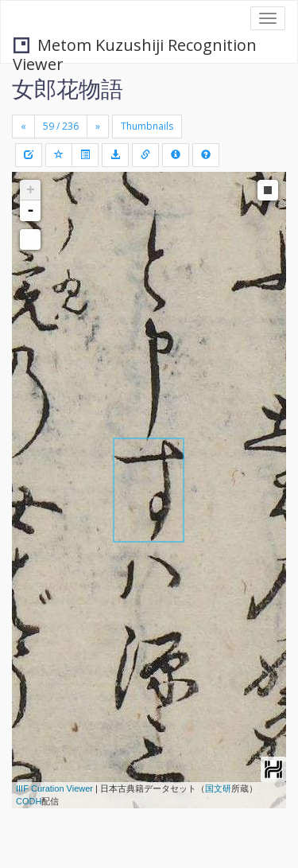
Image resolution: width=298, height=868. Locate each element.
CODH (29, 801)
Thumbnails (147, 126)
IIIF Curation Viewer (54, 788)
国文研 (218, 788)
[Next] (98, 127)
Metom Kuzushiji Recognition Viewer (135, 47)
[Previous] (23, 127)
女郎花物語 (68, 88)
